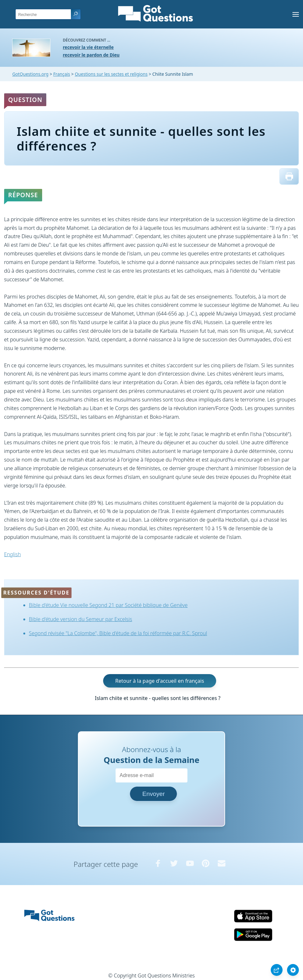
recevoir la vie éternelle (88, 47)
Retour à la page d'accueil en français (160, 681)
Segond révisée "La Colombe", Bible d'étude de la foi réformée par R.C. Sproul (118, 633)
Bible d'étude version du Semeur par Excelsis (81, 619)
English (12, 554)
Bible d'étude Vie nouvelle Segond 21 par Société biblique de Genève (108, 605)
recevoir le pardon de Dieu (91, 55)
